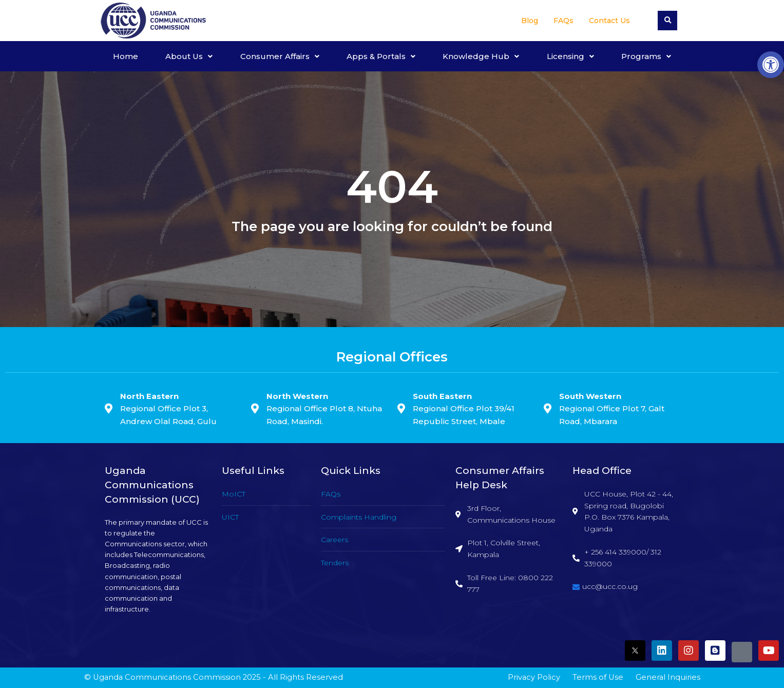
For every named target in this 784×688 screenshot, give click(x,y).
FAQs (563, 21)
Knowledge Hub (481, 56)
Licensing (570, 56)
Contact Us (609, 21)
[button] (771, 65)
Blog (530, 21)
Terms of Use (598, 677)
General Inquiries (668, 677)
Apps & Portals (381, 56)
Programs (646, 56)
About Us (189, 56)
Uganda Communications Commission (167, 677)
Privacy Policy (534, 677)
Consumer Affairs (280, 56)
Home (126, 56)
